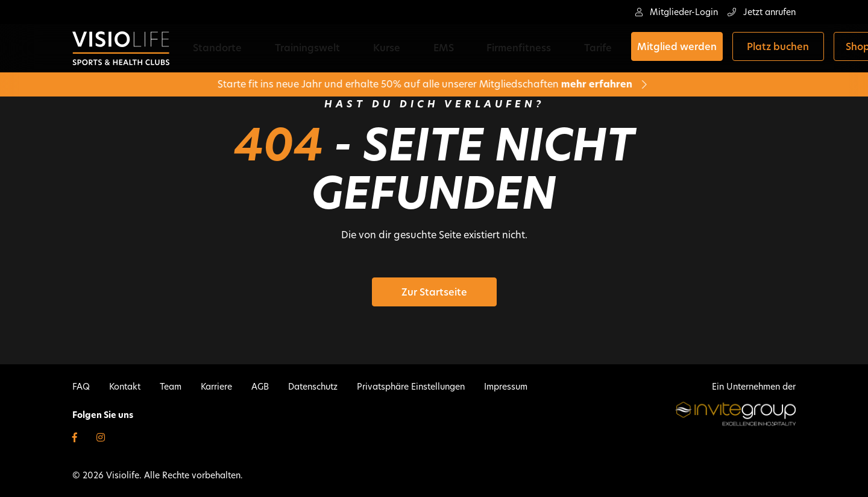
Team (171, 387)
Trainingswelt (298, 48)
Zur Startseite (434, 292)
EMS (397, 48)
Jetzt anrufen (762, 12)
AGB (260, 387)
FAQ (81, 387)
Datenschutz (313, 387)
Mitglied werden (591, 49)
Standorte (226, 48)
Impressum (506, 387)
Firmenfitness (454, 48)
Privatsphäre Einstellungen (411, 387)
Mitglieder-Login (677, 12)
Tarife (514, 48)
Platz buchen (692, 49)
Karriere (216, 387)
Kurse (358, 48)
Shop (772, 49)
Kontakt (125, 387)
